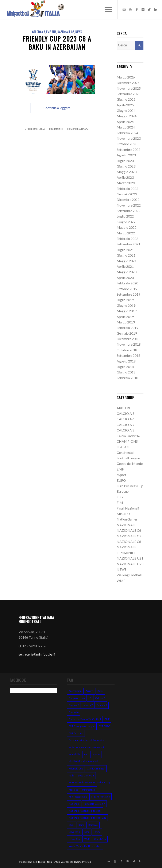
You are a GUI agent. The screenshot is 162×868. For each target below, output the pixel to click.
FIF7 (120, 497)
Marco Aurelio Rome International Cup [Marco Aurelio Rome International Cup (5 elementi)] (90, 782)
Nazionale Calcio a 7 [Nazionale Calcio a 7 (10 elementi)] (94, 804)
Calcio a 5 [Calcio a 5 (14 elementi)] (100, 698)
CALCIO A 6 (38, 32)
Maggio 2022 (127, 227)
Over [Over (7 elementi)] (72, 825)
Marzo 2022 (126, 233)
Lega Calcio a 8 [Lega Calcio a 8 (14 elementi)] (86, 775)
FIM (54, 32)
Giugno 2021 (126, 255)
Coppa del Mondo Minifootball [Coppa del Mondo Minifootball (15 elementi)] (85, 719)
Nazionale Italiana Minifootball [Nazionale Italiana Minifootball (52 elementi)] (85, 811)
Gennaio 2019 (127, 333)
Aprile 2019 (125, 317)
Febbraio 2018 (127, 378)
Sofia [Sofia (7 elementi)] (87, 832)
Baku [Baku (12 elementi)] (100, 691)
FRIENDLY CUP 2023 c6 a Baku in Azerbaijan (57, 43)
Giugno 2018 (126, 372)
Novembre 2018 (129, 344)
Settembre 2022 (128, 211)
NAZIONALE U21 (130, 558)
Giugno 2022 (126, 222)
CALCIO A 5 (126, 413)
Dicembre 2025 (128, 83)
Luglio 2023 (125, 161)
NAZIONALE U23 (130, 564)
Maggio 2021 (127, 261)
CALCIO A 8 (126, 430)
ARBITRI (123, 408)
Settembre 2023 (128, 149)
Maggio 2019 (127, 311)
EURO (121, 480)
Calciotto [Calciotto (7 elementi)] (74, 712)
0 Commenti (56, 129)
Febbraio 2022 (127, 239)
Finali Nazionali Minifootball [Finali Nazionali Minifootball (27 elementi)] (84, 761)
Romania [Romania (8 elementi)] (93, 825)
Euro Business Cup (130, 486)
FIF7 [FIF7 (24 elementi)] (86, 754)
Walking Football (129, 575)
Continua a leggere (57, 108)
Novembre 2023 (129, 138)
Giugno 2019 (126, 305)
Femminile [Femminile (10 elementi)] (74, 754)
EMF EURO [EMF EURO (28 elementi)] (104, 726)
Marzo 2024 (126, 127)
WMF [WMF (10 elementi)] (87, 839)
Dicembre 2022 (128, 199)
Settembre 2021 (128, 244)
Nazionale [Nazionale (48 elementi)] (74, 804)
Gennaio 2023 (127, 194)
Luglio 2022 (125, 216)
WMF (121, 581)
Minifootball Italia (43, 862)
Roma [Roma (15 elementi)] (81, 825)
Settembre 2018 (128, 355)
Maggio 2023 (127, 172)
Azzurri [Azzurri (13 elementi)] (90, 691)
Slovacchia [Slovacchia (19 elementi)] (75, 832)
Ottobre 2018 (127, 350)
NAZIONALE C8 (129, 541)
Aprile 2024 (125, 122)
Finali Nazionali (128, 508)
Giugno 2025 (126, 99)
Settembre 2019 (128, 294)
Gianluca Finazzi (80, 129)
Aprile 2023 (125, 177)
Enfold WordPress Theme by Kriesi (73, 862)
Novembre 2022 (129, 205)
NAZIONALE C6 (66, 32)
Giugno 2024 (126, 110)
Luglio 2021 (125, 250)
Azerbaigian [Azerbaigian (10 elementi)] (75, 691)
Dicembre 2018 (128, 339)
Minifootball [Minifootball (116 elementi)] (88, 790)
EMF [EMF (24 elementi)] (107, 719)
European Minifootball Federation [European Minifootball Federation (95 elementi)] (87, 740)
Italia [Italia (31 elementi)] (71, 775)
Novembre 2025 (129, 88)
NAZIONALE (126, 525)
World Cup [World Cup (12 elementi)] (100, 839)
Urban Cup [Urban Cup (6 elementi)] (75, 839)
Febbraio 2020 (127, 283)
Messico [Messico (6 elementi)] (73, 790)
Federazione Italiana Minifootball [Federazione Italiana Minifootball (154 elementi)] (87, 747)
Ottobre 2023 (127, 144)
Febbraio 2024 (127, 133)
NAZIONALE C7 (129, 536)
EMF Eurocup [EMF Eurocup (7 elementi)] (76, 733)
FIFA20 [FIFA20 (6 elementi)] (96, 754)
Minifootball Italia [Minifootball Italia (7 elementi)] (78, 797)
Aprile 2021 (125, 266)
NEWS (79, 32)
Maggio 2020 (127, 272)
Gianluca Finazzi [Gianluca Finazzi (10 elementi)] (96, 769)
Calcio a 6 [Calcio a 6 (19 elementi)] (74, 705)
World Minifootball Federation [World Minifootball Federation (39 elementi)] (85, 846)
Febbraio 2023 (127, 189)
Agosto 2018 (126, 361)
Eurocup (123, 491)
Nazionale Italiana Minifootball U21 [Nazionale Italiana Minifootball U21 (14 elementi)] (87, 818)
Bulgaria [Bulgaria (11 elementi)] (73, 698)
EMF (48, 32)
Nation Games (127, 519)
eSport (121, 475)
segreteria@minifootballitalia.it (41, 654)
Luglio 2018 (125, 367)
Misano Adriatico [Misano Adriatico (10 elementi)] (101, 797)
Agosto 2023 (126, 155)
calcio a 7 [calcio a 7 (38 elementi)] (88, 705)
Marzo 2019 (126, 322)
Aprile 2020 (125, 278)
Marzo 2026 (126, 77)
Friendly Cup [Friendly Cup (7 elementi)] (76, 769)
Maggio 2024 (127, 116)
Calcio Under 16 (128, 436)
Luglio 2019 (125, 300)
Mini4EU (123, 514)
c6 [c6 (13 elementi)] (83, 698)
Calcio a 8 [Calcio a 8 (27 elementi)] (102, 705)
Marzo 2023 (126, 183)
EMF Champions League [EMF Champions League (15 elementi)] (82, 726)
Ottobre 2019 (127, 289)
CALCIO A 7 (126, 425)
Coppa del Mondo (130, 463)
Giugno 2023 (126, 166)
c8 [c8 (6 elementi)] (90, 698)
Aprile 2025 (125, 105)
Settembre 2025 (128, 94)
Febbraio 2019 (127, 328)
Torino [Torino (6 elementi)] (97, 832)
